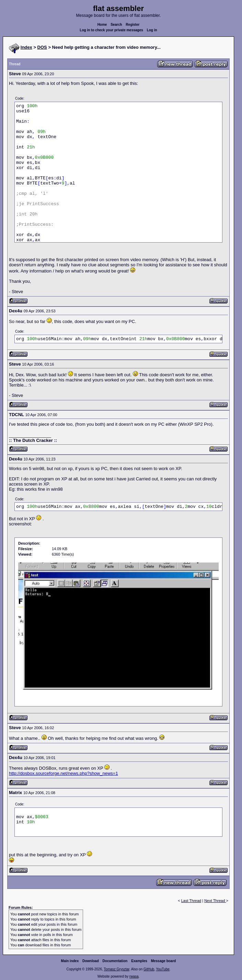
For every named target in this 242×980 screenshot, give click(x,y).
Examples (139, 961)
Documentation (115, 961)
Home (102, 25)
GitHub (149, 969)
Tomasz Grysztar (116, 969)
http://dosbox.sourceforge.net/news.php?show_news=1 (64, 773)
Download (91, 961)
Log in (152, 30)
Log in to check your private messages (111, 30)
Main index (70, 961)
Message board (164, 961)
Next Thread (215, 901)
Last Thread (191, 901)
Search (116, 25)
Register (132, 25)
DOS (42, 47)
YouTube (163, 969)
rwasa (134, 976)
